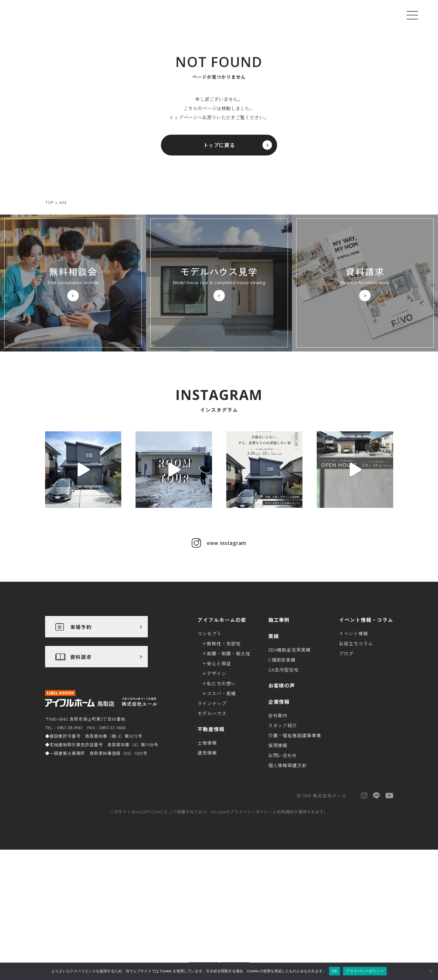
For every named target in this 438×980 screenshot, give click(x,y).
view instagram (226, 589)
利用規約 (285, 858)
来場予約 (81, 673)
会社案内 (278, 761)
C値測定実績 (282, 706)
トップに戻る (219, 147)
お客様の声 (282, 732)
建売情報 (207, 799)
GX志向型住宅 (284, 716)
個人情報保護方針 (288, 811)
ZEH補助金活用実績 (290, 696)
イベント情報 (354, 680)
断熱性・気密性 (224, 690)
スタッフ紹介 (283, 771)
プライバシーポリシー (251, 858)
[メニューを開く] (412, 15)
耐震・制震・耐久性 (229, 700)
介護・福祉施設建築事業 (295, 781)
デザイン (217, 720)
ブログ (346, 700)
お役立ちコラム (356, 690)
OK (335, 971)
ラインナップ (212, 749)
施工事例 (279, 666)
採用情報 (278, 791)
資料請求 (81, 703)
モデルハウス (212, 759)
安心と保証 (219, 710)
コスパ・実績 (221, 739)
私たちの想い (221, 730)
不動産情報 (211, 775)
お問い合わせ (283, 801)
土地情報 (207, 789)
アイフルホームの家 (222, 666)
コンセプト (210, 680)
